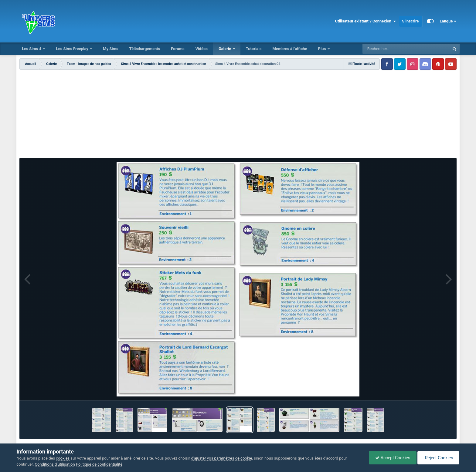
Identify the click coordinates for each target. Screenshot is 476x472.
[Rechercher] (389, 49)
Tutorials (254, 49)
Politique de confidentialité (99, 464)
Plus (323, 49)
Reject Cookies (438, 458)
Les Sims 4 (32, 49)
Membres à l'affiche (290, 49)
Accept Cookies (393, 458)
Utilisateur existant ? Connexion (366, 21)
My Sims (111, 49)
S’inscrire (411, 21)
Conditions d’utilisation (55, 464)
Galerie (225, 49)
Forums (178, 49)
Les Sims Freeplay (73, 49)
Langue (448, 21)
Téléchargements (145, 49)
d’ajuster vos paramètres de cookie (221, 458)
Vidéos (202, 49)
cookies (63, 458)
